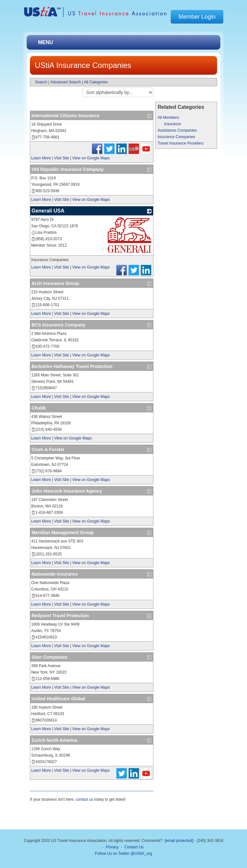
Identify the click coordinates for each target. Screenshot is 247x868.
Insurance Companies (176, 137)
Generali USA (48, 211)
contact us (84, 799)
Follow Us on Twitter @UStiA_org (123, 854)
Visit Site (61, 158)
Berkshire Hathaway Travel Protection (72, 366)
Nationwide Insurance (55, 574)
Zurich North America (55, 740)
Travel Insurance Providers (181, 143)
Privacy (112, 847)
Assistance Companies (177, 130)
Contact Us (134, 847)
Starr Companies (50, 657)
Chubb (39, 408)
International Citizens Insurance (66, 116)
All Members (168, 118)
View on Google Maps (91, 158)
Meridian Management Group (63, 533)
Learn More (41, 158)
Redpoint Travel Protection (60, 616)
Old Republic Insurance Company (68, 169)
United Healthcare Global (58, 699)
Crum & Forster (48, 449)
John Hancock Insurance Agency (67, 491)
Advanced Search (66, 82)
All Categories (96, 82)
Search (41, 82)
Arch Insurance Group (55, 283)
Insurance (173, 124)
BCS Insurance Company (58, 325)
